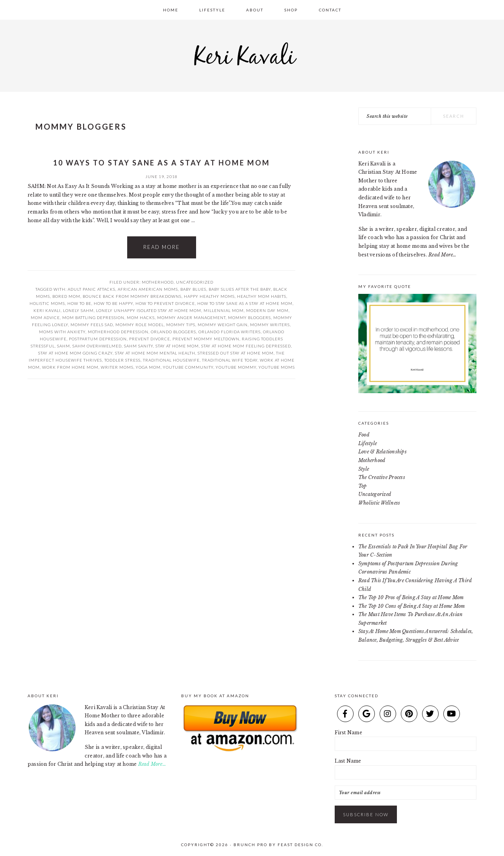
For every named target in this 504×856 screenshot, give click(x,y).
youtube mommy (236, 367)
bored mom (66, 296)
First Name (348, 733)
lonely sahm (78, 310)
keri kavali (47, 310)
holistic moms (47, 303)
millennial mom (224, 310)
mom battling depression (93, 318)
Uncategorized (195, 282)
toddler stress (122, 360)
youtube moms (277, 367)
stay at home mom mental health (155, 353)
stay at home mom (177, 346)
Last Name (348, 761)
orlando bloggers (173, 332)
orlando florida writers (230, 332)
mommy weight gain (223, 325)
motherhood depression (118, 332)
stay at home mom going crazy (75, 353)
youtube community (188, 367)
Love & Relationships (383, 452)
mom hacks (141, 318)
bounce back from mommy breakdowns (132, 296)
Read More (162, 247)
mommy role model (140, 325)
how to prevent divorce (165, 303)
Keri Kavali (252, 54)
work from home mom (70, 367)
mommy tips (181, 325)
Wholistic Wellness (379, 503)
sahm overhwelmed (97, 346)
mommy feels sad (92, 325)
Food (364, 435)
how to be (79, 303)
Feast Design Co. (300, 845)
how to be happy (113, 303)
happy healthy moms (209, 296)
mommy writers (270, 325)
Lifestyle (368, 443)
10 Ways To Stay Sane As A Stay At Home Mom (162, 163)
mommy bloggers (249, 318)
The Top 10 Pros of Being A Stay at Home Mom (411, 597)
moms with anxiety (62, 332)
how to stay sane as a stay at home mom (245, 303)
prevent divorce (150, 339)
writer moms (117, 367)
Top (363, 486)
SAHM (64, 346)
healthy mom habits (262, 296)
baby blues (193, 289)
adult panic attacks (92, 289)
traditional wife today (230, 360)
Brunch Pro (250, 845)
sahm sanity (139, 346)
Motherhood (158, 282)
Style (364, 469)
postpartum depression (98, 339)
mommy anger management (191, 318)
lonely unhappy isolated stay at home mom (149, 310)
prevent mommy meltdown (206, 339)
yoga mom (148, 367)
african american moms (148, 289)
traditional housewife (171, 360)
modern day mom (267, 310)
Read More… (442, 255)
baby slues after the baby (240, 289)
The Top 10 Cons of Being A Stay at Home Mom (411, 606)
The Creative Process (382, 477)
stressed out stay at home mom (236, 353)
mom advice (45, 318)
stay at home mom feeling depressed (246, 346)
